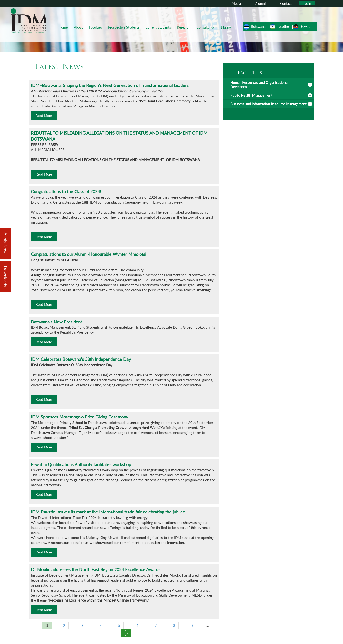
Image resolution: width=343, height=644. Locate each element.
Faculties (96, 27)
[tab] (269, 85)
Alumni (260, 3)
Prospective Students (124, 27)
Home (63, 27)
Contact (286, 3)
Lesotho (283, 27)
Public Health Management (251, 95)
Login (307, 3)
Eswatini (307, 27)
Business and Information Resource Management (268, 104)
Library (226, 27)
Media (236, 3)
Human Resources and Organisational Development (259, 85)
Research (184, 27)
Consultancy (206, 27)
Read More (44, 116)
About (78, 27)
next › (126, 633)
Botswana (258, 27)
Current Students (158, 27)
